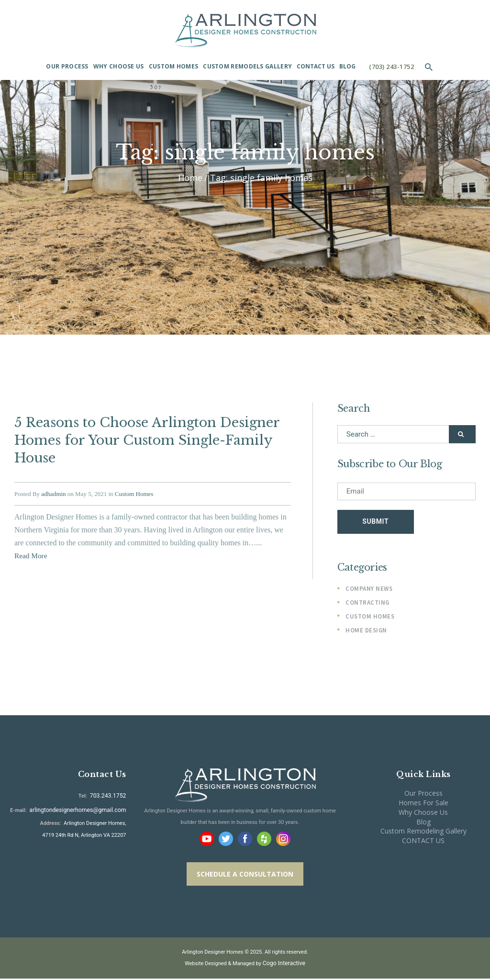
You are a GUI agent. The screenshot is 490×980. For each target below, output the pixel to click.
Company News (367, 591)
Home (190, 178)
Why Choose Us (423, 814)
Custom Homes (134, 484)
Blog (423, 823)
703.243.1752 (109, 797)
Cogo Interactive (284, 965)
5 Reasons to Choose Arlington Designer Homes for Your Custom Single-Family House (137, 436)
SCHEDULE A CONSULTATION (245, 876)
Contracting (366, 604)
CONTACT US (423, 842)
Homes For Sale (423, 805)
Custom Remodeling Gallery (423, 833)
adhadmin (53, 484)
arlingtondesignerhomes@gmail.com (83, 809)
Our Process (423, 795)
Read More (32, 546)
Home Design (365, 632)
